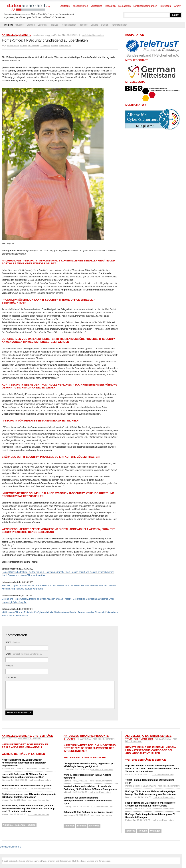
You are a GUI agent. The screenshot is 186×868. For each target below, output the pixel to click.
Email (24, 654)
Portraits (54, 25)
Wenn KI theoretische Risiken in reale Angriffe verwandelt (25, 746)
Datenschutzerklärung (11, 847)
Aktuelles (19, 25)
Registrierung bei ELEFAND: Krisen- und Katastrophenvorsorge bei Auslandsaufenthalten (151, 750)
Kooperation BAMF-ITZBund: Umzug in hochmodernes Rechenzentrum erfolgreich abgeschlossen (24, 763)
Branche (31, 25)
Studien (105, 25)
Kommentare (104, 861)
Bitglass (24, 45)
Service (94, 25)
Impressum (166, 6)
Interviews (94, 826)
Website (9, 666)
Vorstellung (96, 6)
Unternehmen (65, 45)
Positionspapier (68, 25)
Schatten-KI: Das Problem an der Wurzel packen (27, 786)
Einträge (90, 861)
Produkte (83, 25)
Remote (55, 45)
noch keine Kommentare (93, 35)
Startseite (65, 6)
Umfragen (155, 831)
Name (13, 642)
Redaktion (110, 6)
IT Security (45, 45)
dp (49, 35)
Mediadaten (125, 6)
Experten (42, 25)
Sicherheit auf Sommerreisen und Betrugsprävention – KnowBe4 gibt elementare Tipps (88, 801)
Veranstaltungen (119, 25)
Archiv (177, 6)
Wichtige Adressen (139, 739)
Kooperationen (80, 6)
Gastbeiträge (43, 736)
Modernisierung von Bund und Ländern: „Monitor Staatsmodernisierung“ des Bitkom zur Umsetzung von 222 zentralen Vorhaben (28, 808)
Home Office (34, 45)
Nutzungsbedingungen (145, 6)
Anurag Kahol (13, 45)
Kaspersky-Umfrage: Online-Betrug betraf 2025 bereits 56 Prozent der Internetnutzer (90, 748)
